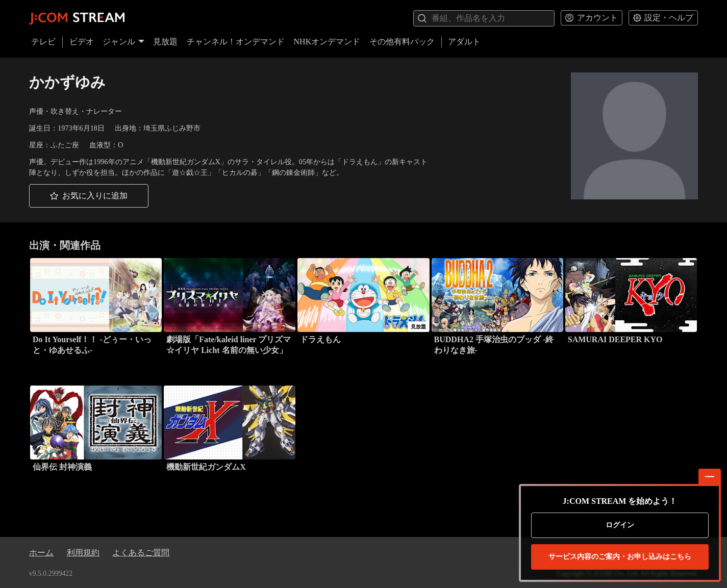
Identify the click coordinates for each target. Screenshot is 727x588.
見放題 (165, 42)
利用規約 (83, 553)
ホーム (41, 553)
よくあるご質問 (141, 553)
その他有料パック (402, 42)
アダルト (464, 42)
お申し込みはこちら (620, 557)
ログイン (620, 525)
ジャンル (123, 42)
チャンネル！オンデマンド (236, 42)
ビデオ (82, 42)
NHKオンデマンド (327, 42)
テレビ (43, 42)
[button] (89, 196)
